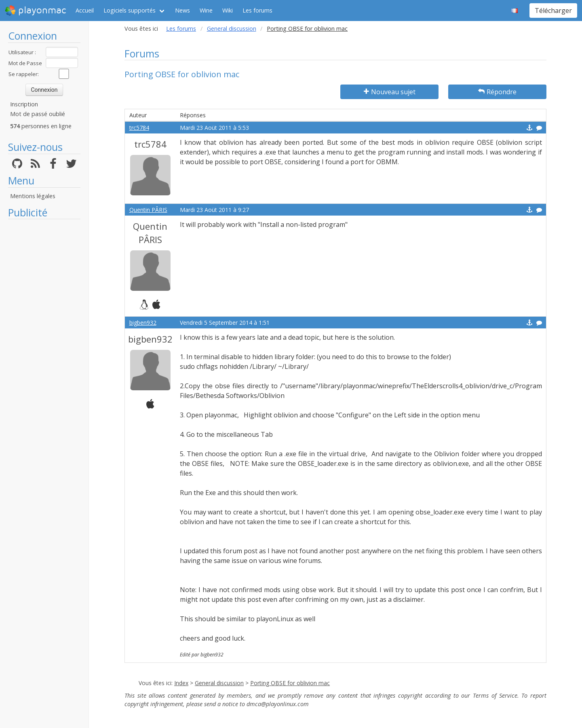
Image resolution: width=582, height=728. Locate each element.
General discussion (232, 29)
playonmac (35, 11)
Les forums (257, 10)
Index (181, 683)
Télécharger (553, 11)
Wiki (228, 10)
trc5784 (139, 128)
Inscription (24, 104)
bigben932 (143, 323)
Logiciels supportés (130, 10)
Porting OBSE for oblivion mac (290, 683)
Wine (206, 10)
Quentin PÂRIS (148, 210)
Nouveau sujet (390, 92)
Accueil (85, 10)
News (182, 10)
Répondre (497, 92)
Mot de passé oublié (38, 114)
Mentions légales (33, 196)
